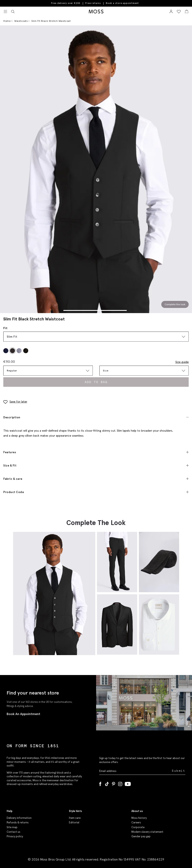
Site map (12, 827)
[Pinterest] (114, 783)
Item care (75, 818)
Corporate (138, 827)
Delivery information (19, 818)
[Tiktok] (107, 783)
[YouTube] (128, 783)
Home (7, 21)
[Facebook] (100, 783)
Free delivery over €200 (66, 3)
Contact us (13, 832)
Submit (179, 771)
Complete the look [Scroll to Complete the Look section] (175, 304)
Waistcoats (21, 21)
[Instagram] (120, 783)
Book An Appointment (23, 714)
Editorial (74, 822)
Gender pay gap (141, 836)
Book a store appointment (122, 3)
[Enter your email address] (135, 771)
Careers (136, 822)
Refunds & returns (18, 822)
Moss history (139, 818)
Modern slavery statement (147, 832)
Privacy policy (15, 836)
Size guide (182, 362)
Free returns (93, 3)
